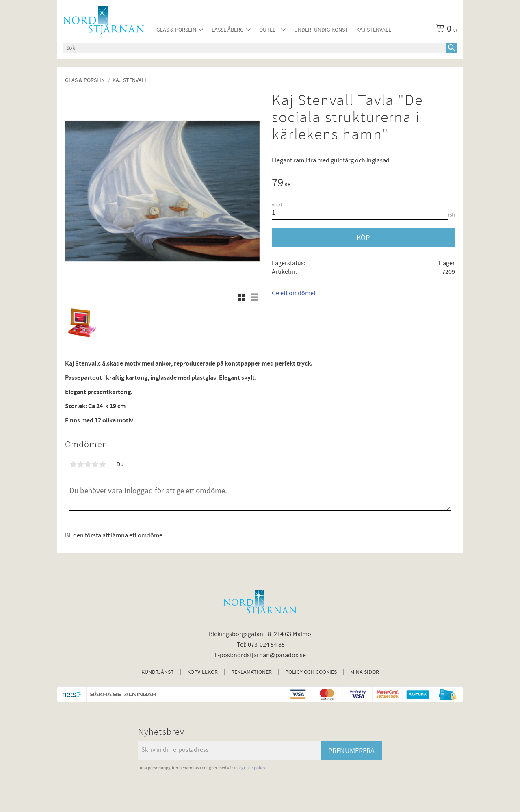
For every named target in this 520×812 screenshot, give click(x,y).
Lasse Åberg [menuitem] (228, 30)
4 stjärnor (95, 464)
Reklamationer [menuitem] (251, 672)
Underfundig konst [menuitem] (321, 30)
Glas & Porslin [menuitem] (176, 30)
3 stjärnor (88, 464)
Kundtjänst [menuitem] (158, 672)
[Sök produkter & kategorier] (255, 48)
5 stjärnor (102, 464)
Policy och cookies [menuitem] (311, 672)
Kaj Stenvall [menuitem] (374, 30)
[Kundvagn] (445, 30)
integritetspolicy (250, 768)
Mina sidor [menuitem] (365, 672)
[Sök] (452, 48)
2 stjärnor (80, 464)
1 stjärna (73, 464)
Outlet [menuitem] (269, 30)
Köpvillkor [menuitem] (203, 672)
